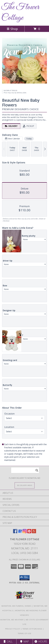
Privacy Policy (13, 629)
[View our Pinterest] (29, 532)
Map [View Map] (25, 641)
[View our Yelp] (34, 532)
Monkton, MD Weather (12, 620)
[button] (24, 578)
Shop (12, 29)
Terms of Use (25, 633)
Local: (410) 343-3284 (25, 553)
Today (29, 139)
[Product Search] (25, 470)
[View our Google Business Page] (20, 532)
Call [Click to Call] (8, 641)
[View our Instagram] (25, 532)
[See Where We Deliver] (25, 485)
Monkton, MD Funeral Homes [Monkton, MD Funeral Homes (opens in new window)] (17, 606)
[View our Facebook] (15, 532)
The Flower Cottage (20, 13)
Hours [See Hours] (41, 641)
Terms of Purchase (32, 629)
